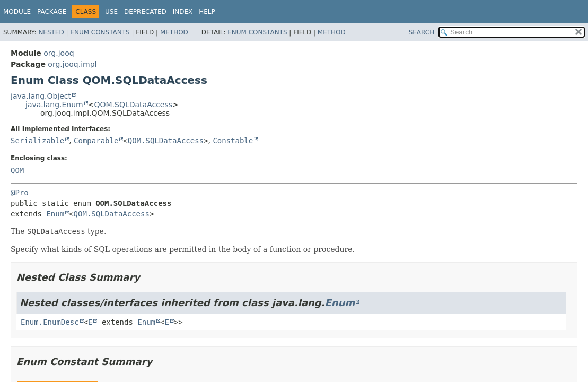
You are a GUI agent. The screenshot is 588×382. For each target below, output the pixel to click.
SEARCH (422, 32)
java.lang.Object (41, 96)
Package (52, 12)
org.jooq (59, 53)
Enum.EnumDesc (50, 322)
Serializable (37, 141)
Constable (233, 141)
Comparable (96, 141)
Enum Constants (100, 32)
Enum (55, 214)
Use (111, 12)
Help (207, 12)
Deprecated (145, 12)
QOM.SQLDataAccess (133, 105)
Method (174, 32)
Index (183, 12)
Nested (51, 32)
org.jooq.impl (72, 64)
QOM (17, 170)
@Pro (20, 193)
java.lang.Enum (54, 105)
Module (17, 12)
